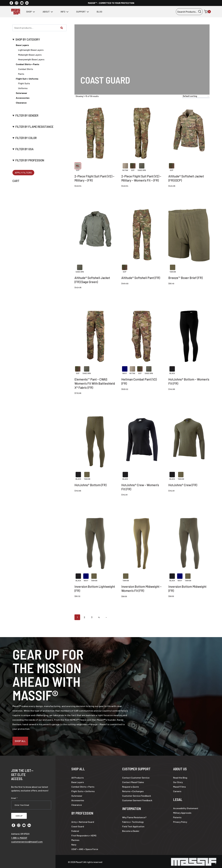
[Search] (62, 28)
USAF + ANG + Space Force (85, 848)
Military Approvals (182, 812)
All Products (78, 776)
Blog (99, 12)
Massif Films (179, 786)
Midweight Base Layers (30, 55)
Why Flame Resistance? (134, 816)
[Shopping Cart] (207, 12)
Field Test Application (133, 825)
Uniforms (23, 88)
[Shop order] (196, 96)
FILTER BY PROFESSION (30, 160)
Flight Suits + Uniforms (83, 790)
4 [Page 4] (99, 617)
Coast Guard (78, 825)
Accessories (78, 799)
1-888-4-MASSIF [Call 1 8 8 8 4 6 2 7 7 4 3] (19, 835)
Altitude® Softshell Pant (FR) (141, 278)
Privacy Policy (180, 821)
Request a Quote (131, 786)
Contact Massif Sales (133, 781)
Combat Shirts (26, 69)
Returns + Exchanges (133, 790)
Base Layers (22, 45)
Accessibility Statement (186, 807)
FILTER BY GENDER (27, 116)
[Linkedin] (27, 3)
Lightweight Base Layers (31, 50)
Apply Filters (23, 173)
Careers (177, 790)
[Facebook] (11, 3)
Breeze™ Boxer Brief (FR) (185, 278)
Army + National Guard (83, 821)
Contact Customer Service (136, 776)
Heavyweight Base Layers (31, 59)
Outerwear (77, 795)
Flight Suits (24, 83)
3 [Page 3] (92, 617)
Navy (74, 843)
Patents (177, 816)
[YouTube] (22, 3)
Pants (21, 74)
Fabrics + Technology (133, 821)
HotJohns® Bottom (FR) (90, 485)
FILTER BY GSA (24, 149)
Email (14, 797)
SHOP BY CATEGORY (28, 39)
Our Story (178, 781)
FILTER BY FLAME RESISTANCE (34, 127)
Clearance (77, 804)
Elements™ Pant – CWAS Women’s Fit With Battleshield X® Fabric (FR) (95, 383)
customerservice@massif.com (27, 839)
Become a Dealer (131, 830)
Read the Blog (180, 776)
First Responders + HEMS (84, 834)
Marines (75, 839)
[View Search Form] (189, 12)
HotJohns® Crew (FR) (183, 485)
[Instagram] (17, 3)
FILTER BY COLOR (26, 138)
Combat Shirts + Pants (83, 786)
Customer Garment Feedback (137, 799)
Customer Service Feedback (137, 795)
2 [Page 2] (84, 617)
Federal (75, 830)
